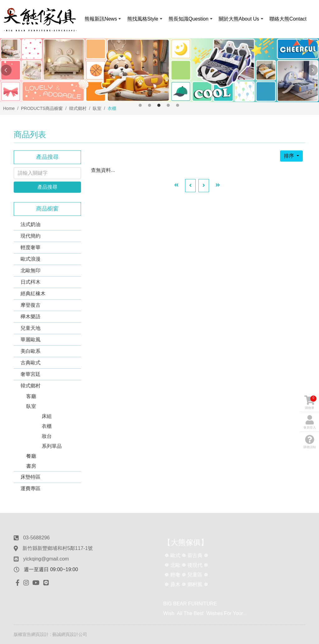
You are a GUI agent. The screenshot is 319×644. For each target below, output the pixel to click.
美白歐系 (31, 351)
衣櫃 (47, 426)
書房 (31, 466)
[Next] (204, 186)
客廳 (31, 396)
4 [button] (168, 105)
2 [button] (150, 105)
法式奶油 (31, 224)
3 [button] (159, 105)
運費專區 (31, 488)
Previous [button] (6, 70)
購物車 (310, 402)
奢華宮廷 (31, 374)
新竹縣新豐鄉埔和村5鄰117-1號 (58, 548)
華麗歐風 (31, 340)
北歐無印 (31, 270)
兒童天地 (31, 328)
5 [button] (178, 105)
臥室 (31, 406)
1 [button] (140, 105)
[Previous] (190, 186)
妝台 (47, 436)
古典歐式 (31, 363)
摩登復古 (31, 305)
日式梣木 (31, 282)
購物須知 (310, 442)
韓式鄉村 (31, 386)
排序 (289, 156)
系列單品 (52, 446)
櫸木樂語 (31, 317)
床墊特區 (31, 477)
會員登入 (310, 422)
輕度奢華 (31, 247)
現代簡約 (31, 236)
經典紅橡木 (33, 294)
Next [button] (313, 70)
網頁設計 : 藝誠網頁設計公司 (59, 634)
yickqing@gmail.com (46, 559)
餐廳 (31, 456)
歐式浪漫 (31, 259)
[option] (159, 70)
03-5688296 (36, 538)
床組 (47, 416)
